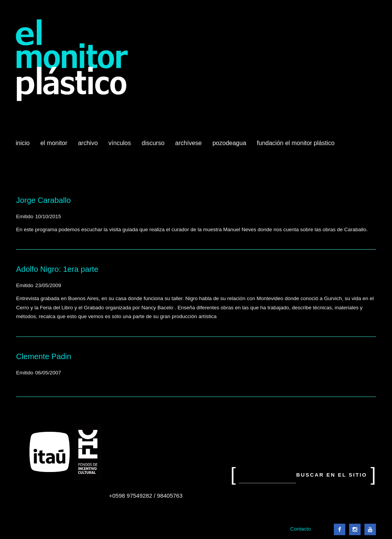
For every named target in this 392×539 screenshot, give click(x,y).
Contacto (301, 529)
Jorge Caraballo (43, 200)
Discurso (153, 143)
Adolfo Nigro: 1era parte (57, 269)
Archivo (89, 146)
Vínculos (120, 146)
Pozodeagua (230, 146)
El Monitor (54, 146)
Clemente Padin (44, 356)
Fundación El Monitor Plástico (296, 143)
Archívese (189, 143)
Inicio (23, 143)
